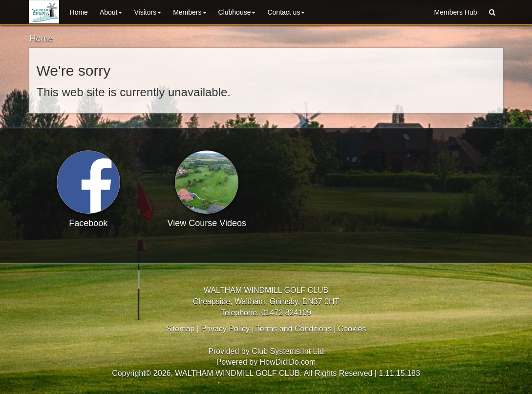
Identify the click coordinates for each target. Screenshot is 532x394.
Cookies (352, 329)
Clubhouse (237, 12)
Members (190, 12)
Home (79, 12)
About (111, 12)
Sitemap (181, 329)
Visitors (148, 12)
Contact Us (286, 12)
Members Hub (456, 12)
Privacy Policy (225, 329)
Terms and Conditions (294, 329)
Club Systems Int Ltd (288, 351)
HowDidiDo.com (288, 362)
